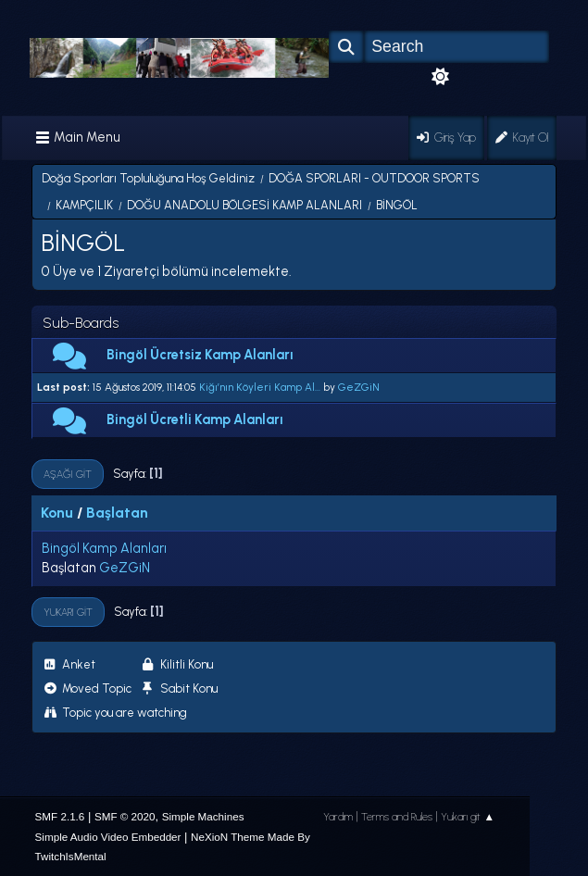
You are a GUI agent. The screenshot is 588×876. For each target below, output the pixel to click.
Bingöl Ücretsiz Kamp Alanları (200, 355)
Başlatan (117, 513)
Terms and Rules (397, 817)
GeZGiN (359, 387)
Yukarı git (68, 612)
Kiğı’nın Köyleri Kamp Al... (260, 387)
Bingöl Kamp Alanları (104, 548)
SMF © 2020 (125, 816)
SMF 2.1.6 (60, 816)
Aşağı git (68, 474)
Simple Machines (203, 816)
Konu (57, 513)
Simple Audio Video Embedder (108, 837)
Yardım (338, 817)
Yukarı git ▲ (468, 817)
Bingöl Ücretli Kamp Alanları (195, 419)
